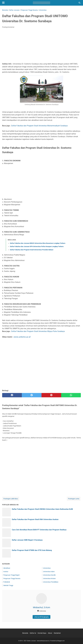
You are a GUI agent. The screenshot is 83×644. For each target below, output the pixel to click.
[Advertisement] (41, 46)
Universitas (47, 568)
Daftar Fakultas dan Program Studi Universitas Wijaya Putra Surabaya (38, 331)
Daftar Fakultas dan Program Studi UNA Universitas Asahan (35, 519)
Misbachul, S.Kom (42, 607)
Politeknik (7, 582)
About (50, 633)
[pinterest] (51, 395)
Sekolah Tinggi (8, 585)
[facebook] (12, 395)
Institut (6, 572)
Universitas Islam (49, 572)
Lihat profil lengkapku (41, 617)
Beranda (25, 633)
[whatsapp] (71, 395)
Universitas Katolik (49, 575)
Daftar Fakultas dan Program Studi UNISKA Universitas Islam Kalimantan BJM (42, 509)
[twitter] (32, 395)
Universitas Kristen (49, 578)
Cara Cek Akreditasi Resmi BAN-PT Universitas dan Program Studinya (39, 530)
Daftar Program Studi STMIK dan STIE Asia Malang (32, 550)
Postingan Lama (74, 499)
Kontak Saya (42, 633)
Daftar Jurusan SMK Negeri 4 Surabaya (27, 540)
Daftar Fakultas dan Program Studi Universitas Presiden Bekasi (32, 250)
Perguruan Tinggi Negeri (11, 575)
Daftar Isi (33, 633)
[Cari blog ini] (80, 3)
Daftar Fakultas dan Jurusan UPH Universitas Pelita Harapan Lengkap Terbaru (37, 246)
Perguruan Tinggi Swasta (12, 578)
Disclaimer (57, 633)
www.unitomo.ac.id (22, 337)
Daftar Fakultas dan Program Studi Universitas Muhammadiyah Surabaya (39, 126)
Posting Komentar (8, 27)
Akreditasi (7, 568)
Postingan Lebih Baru (11, 499)
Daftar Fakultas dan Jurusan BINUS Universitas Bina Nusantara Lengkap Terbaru (38, 243)
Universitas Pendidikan (51, 582)
